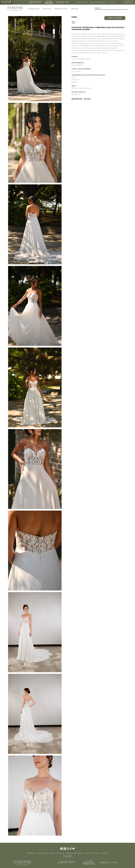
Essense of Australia (6, 2)
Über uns (75, 9)
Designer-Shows (61, 9)
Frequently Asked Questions (75, 853)
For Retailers (30, 853)
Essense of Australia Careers (45, 853)
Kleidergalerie (34, 9)
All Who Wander (49, 2)
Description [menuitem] (77, 99)
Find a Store (115, 18)
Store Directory (60, 853)
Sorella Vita (62, 2)
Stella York (35, 2)
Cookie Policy (88, 853)
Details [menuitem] (87, 99)
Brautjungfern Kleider (99, 2)
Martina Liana (20, 2)
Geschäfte (47, 9)
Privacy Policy (104, 853)
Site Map (96, 853)
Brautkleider (82, 2)
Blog (113, 2)
